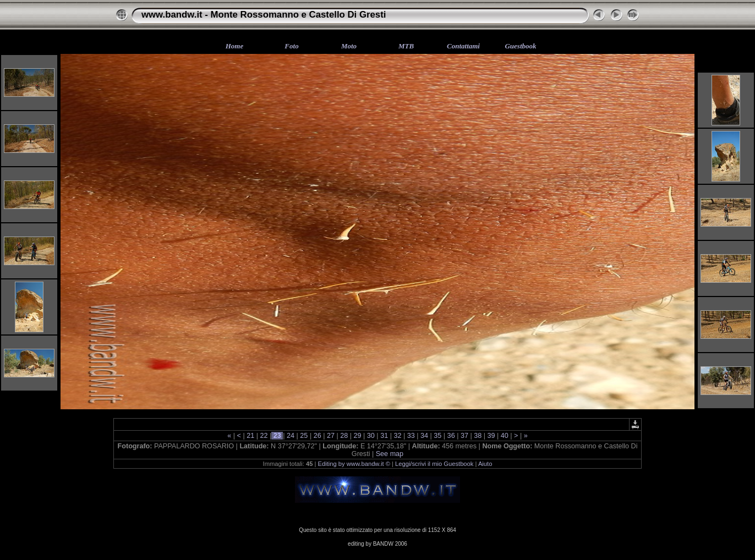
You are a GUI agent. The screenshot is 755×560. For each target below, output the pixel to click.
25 (304, 436)
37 (464, 436)
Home (235, 46)
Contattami (463, 46)
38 (478, 436)
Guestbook (520, 46)
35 (438, 436)
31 (384, 436)
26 (317, 436)
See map (390, 454)
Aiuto (485, 464)
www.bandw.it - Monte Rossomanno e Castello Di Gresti (264, 15)
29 (357, 436)
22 (264, 436)
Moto (349, 46)
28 (344, 436)
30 (371, 436)
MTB (406, 46)
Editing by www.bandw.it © (354, 464)
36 (451, 436)
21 (251, 436)
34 (425, 436)
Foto (291, 46)
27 (330, 436)
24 (291, 436)
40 (504, 436)
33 (411, 436)
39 (491, 436)
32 (398, 436)
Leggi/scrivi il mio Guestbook (434, 464)
